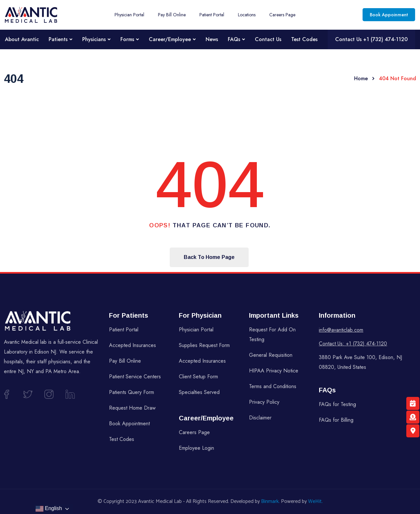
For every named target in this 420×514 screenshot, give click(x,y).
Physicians (94, 39)
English (49, 509)
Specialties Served (199, 392)
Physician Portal (129, 15)
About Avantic (22, 39)
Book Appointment (129, 423)
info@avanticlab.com (341, 330)
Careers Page (282, 15)
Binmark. (270, 501)
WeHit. (315, 501)
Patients (58, 39)
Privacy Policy (264, 402)
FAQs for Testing (337, 404)
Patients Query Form (132, 392)
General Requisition (271, 355)
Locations (247, 15)
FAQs (234, 39)
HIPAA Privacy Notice (274, 371)
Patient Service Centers (135, 377)
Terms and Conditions (273, 386)
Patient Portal (212, 15)
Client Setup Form (198, 377)
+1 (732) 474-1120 (385, 39)
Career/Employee (170, 39)
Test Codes (304, 39)
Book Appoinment (389, 15)
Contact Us (268, 39)
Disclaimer (260, 418)
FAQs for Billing (336, 420)
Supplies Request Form (204, 345)
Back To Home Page (209, 257)
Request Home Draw (132, 408)
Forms (127, 39)
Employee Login (196, 448)
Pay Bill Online (172, 15)
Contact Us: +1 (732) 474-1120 (353, 344)
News (212, 39)
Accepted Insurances (132, 345)
